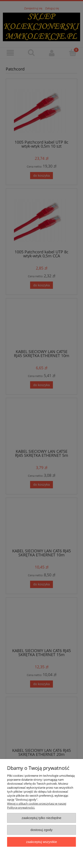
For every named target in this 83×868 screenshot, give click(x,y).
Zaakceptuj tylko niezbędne (41, 818)
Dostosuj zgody (42, 830)
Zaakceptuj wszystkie (41, 842)
